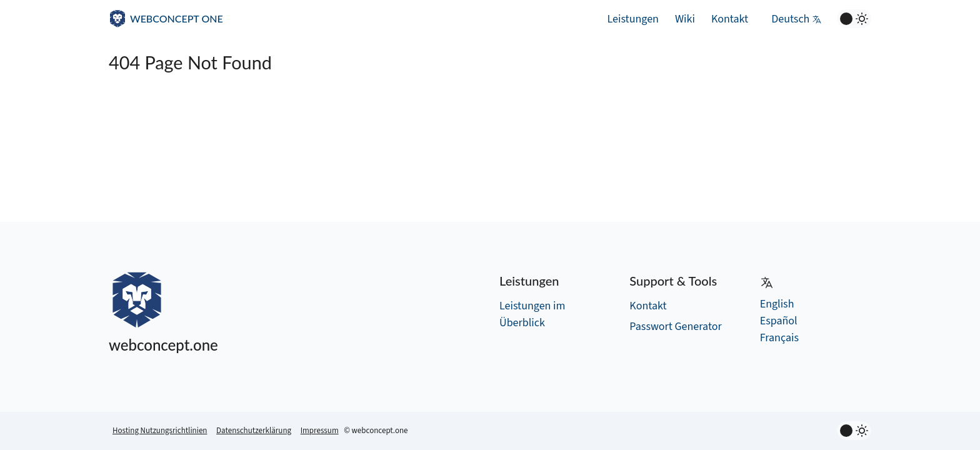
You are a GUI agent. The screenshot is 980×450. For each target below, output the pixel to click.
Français (779, 338)
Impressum (320, 431)
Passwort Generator (675, 327)
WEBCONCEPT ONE (177, 18)
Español (779, 321)
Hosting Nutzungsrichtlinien (160, 431)
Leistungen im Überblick (532, 314)
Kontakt (730, 19)
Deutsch (797, 19)
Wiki (685, 19)
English (777, 304)
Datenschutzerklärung (254, 431)
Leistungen (633, 19)
